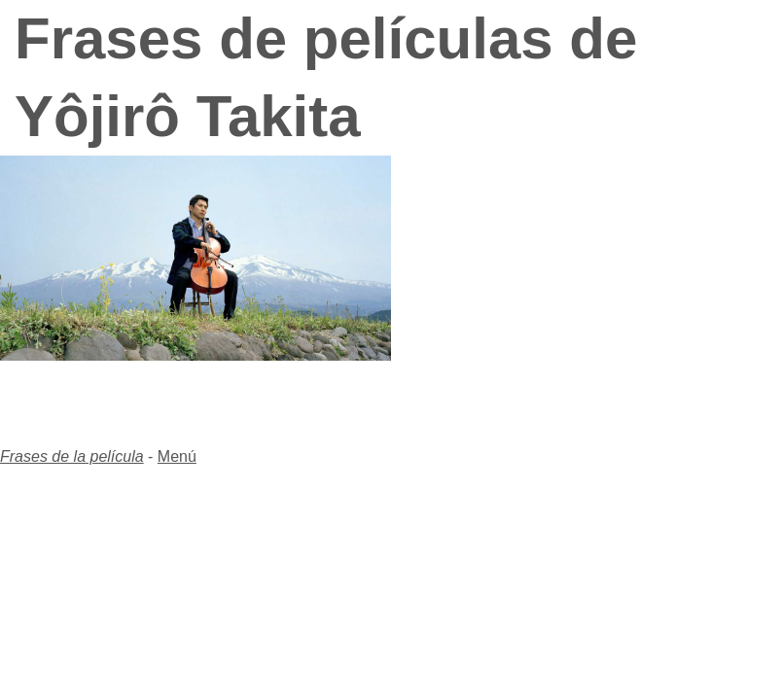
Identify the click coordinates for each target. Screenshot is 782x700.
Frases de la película (72, 456)
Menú (177, 456)
